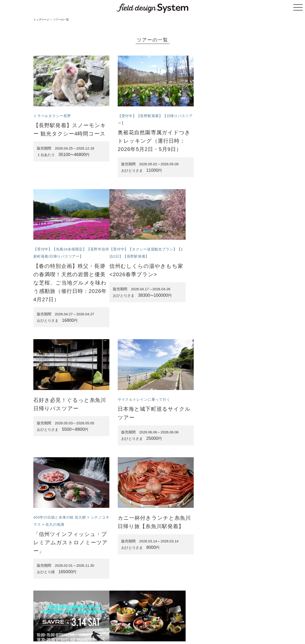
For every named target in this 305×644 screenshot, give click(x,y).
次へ (169, 594)
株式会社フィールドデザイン (165, 630)
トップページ (41, 20)
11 (157, 594)
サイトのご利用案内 (127, 620)
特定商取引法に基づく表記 (162, 620)
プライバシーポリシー (198, 620)
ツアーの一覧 (101, 620)
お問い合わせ (225, 620)
